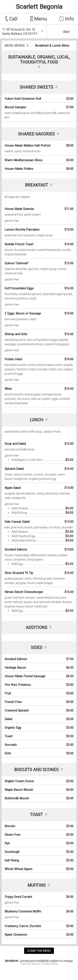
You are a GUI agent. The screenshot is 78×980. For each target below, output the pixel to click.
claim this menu (39, 951)
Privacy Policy (50, 964)
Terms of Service (30, 964)
